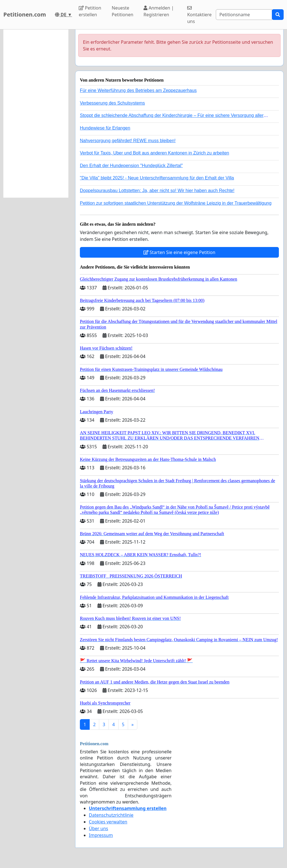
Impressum (101, 835)
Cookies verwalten (108, 822)
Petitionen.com (25, 14)
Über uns (99, 828)
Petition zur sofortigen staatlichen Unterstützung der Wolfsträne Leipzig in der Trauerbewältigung (176, 203)
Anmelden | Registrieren (159, 11)
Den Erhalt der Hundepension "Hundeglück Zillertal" (131, 166)
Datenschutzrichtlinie (111, 815)
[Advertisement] (36, 114)
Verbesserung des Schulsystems (112, 103)
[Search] (244, 15)
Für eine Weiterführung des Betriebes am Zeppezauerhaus (138, 90)
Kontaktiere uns (199, 15)
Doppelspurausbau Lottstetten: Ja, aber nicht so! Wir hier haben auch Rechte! (157, 191)
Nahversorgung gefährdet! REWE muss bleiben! (128, 141)
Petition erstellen (90, 11)
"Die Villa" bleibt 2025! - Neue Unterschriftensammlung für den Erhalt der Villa (157, 178)
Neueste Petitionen (123, 11)
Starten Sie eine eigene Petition (180, 252)
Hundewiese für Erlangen (105, 128)
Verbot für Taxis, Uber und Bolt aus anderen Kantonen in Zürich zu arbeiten (154, 153)
